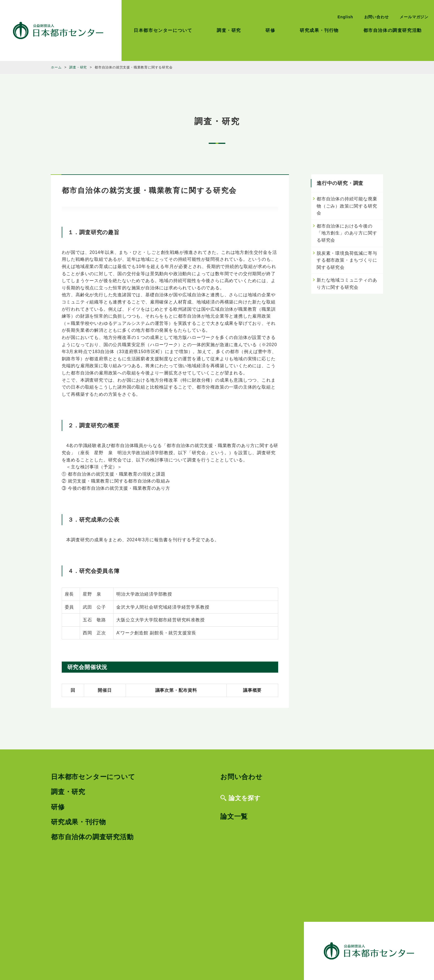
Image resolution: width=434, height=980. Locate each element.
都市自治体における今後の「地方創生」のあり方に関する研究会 (347, 233)
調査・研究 (229, 30)
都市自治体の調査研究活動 (393, 30)
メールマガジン (414, 17)
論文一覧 (234, 816)
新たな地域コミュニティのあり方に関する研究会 (347, 284)
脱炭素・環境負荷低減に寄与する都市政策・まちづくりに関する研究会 (347, 260)
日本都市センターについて (163, 30)
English (345, 17)
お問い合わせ (377, 17)
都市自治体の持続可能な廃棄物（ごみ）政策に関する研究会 (347, 206)
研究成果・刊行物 (319, 30)
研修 (270, 30)
